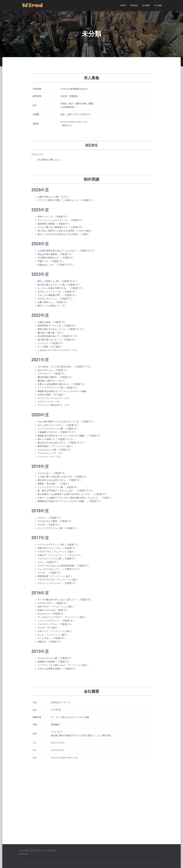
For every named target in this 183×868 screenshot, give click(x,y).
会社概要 (146, 5)
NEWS (123, 5)
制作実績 (134, 5)
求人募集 (158, 5)
